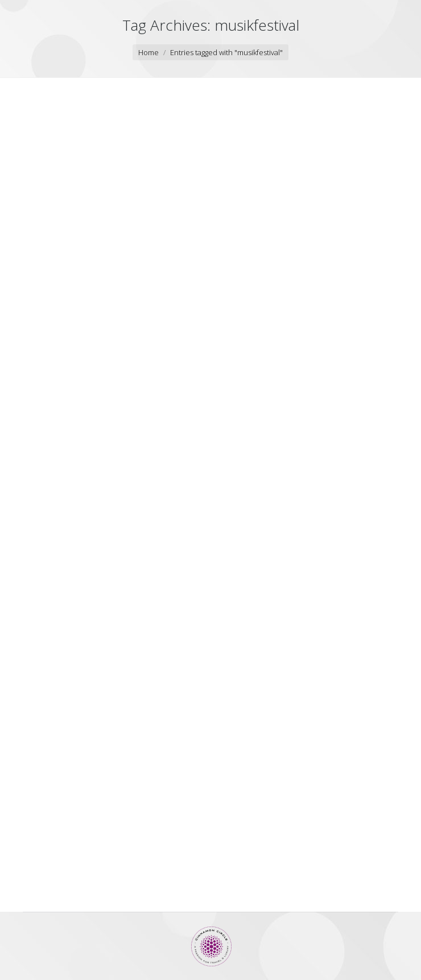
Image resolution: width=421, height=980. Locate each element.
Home (148, 52)
